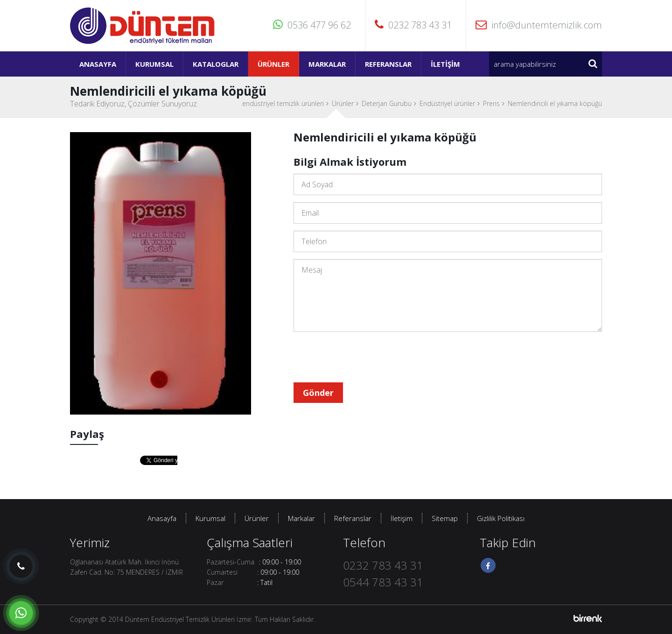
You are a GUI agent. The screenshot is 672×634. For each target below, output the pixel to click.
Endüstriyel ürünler (447, 103)
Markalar (327, 64)
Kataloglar (216, 64)
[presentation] (364, 357)
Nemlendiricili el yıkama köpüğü (555, 103)
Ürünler (273, 64)
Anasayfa (98, 64)
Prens (491, 103)
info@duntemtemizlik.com (539, 25)
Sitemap (445, 518)
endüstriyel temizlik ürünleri (283, 103)
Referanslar (388, 64)
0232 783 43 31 (413, 25)
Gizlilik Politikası (501, 518)
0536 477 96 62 (312, 25)
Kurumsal (154, 64)
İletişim (445, 64)
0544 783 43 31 (383, 582)
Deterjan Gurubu (387, 103)
